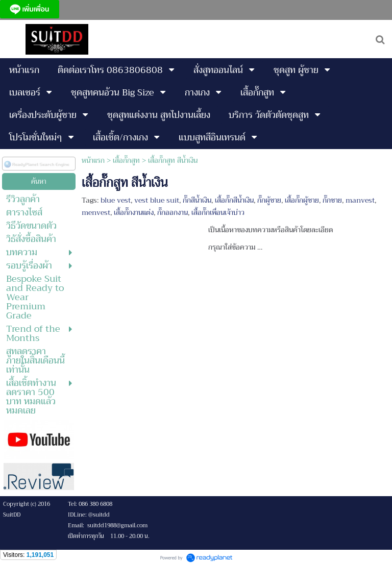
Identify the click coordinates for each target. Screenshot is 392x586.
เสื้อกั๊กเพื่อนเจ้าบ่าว (218, 212)
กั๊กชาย (332, 200)
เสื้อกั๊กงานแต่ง (134, 212)
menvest (96, 212)
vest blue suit (157, 200)
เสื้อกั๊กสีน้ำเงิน (234, 200)
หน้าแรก (93, 160)
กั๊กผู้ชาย (269, 200)
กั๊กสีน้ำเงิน (197, 200)
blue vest (116, 200)
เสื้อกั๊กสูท (126, 160)
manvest (360, 200)
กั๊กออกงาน (173, 212)
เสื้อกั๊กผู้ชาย (302, 200)
